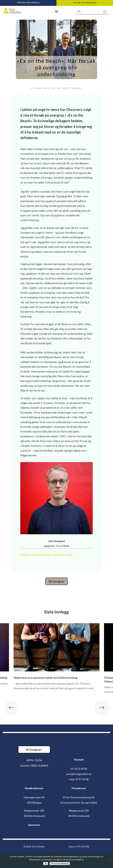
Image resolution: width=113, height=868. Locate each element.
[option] (56, 659)
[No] (109, 861)
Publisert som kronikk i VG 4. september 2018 (46, 555)
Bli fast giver (56, 581)
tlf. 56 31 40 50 (79, 769)
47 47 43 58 (82, 779)
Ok (46, 864)
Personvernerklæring (60, 864)
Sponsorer (34, 825)
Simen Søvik (42, 88)
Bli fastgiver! (34, 750)
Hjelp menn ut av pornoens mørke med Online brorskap (46, 678)
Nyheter (77, 88)
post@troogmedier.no (79, 774)
